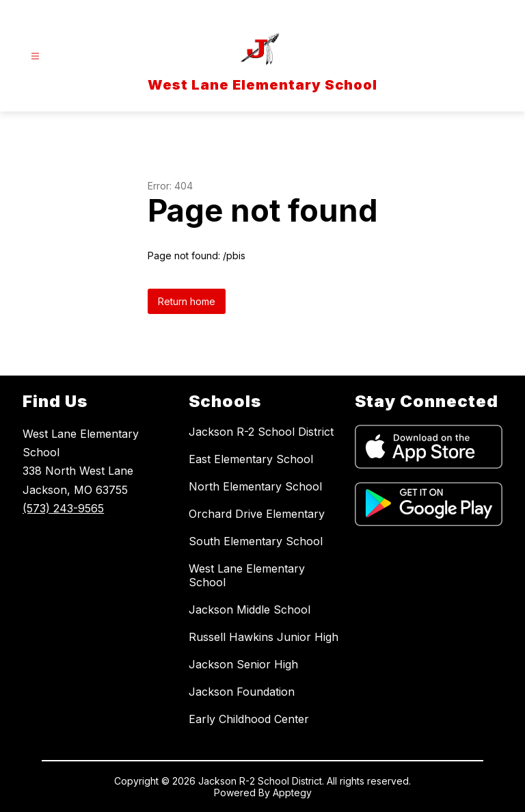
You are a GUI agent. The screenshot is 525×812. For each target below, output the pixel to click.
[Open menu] (35, 56)
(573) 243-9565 (63, 508)
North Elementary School (255, 486)
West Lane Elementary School (247, 575)
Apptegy (292, 793)
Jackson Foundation (242, 692)
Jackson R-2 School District (261, 432)
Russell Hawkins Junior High (264, 637)
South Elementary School (256, 541)
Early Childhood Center (249, 719)
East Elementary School (251, 459)
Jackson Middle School (250, 610)
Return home (187, 301)
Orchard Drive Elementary (257, 514)
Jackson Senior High (243, 664)
